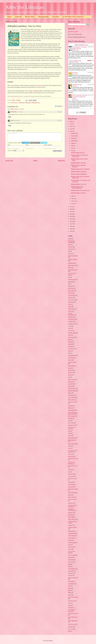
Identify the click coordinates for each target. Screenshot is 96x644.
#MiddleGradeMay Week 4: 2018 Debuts (80, 169)
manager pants (71, 425)
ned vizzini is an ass (73, 466)
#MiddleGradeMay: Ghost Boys (78, 163)
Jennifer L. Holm (76, 50)
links (69, 421)
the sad (70, 588)
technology (71, 581)
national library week (73, 459)
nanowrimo (71, 456)
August (73, 143)
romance (70, 540)
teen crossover (71, 584)
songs (69, 564)
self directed (71, 560)
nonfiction (70, 474)
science (70, 549)
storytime (70, 573)
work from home (72, 624)
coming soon (71, 317)
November (74, 136)
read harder (71, 515)
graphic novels (71, 379)
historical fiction (72, 391)
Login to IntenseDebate (25, 143)
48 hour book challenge (71, 242)
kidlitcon (70, 408)
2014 (71, 214)
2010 (71, 224)
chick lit (70, 311)
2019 (71, 129)
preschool (70, 503)
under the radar (72, 601)
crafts (69, 328)
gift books (70, 370)
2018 (71, 131)
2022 (71, 122)
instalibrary (71, 406)
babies (70, 268)
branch (70, 304)
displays (70, 344)
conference (71, 322)
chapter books (71, 309)
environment (71, 358)
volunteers (70, 608)
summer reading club (73, 578)
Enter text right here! (35, 137)
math (69, 431)
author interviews (72, 265)
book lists (70, 298)
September (74, 141)
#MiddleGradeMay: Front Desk (78, 193)
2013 (71, 217)
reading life (71, 525)
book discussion (72, 295)
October (73, 138)
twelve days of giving (73, 597)
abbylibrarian (79, 34)
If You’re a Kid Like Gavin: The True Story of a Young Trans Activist (80, 97)
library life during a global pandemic (73, 413)
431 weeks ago (20, 112)
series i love (71, 562)
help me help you (72, 389)
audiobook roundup (73, 260)
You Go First (39, 31)
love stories (71, 423)
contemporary (21, 103)
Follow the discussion (61, 106)
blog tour (70, 286)
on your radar (71, 476)
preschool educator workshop (72, 506)
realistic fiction (72, 536)
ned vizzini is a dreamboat (72, 463)
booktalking (71, 302)
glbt (69, 377)
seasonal (70, 557)
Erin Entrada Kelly (16, 96)
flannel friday (71, 366)
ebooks (70, 351)
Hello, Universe (37, 85)
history (70, 393)
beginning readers (72, 279)
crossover (70, 331)
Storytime (56, 17)
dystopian (70, 346)
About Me (18, 17)
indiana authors (72, 400)
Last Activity (21, 109)
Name (9, 145)
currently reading (72, 333)
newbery (70, 470)
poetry (70, 495)
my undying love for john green (73, 451)
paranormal (71, 487)
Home (9, 17)
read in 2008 (71, 517)
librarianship (71, 410)
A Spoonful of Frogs (77, 85)
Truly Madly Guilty (77, 61)
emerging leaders (72, 355)
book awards (71, 291)
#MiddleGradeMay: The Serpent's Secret (80, 190)
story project (71, 571)
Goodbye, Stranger (33, 91)
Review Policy (30, 17)
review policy (71, 538)
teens (69, 586)
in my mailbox (71, 398)
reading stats (71, 531)
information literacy (73, 402)
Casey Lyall (75, 86)
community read (72, 319)
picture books (71, 493)
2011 (71, 221)
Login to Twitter (44, 143)
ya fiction (70, 627)
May (72, 151)
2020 (71, 126)
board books (71, 289)
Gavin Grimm (76, 100)
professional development (71, 510)
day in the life (71, 337)
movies (70, 446)
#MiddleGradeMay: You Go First (79, 184)
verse (69, 603)
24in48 (70, 239)
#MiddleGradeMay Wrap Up (78, 153)
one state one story (72, 479)
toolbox (70, 593)
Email (27, 145)
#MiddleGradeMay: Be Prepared (78, 172)
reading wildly (71, 533)
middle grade (28, 103)
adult (69, 245)
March (73, 199)
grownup (70, 382)
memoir (70, 436)
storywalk (70, 575)
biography (70, 282)
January (73, 204)
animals (70, 254)
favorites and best (72, 362)
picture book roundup (73, 489)
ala (69, 251)
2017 (71, 207)
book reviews (14, 103)
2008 (71, 229)
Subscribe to (16, 151)
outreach (70, 482)
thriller (70, 590)
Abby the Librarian (25, 7)
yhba (69, 631)
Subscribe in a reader (73, 32)
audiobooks (71, 263)
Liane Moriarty (76, 62)
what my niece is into (73, 614)
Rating (16, 109)
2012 (71, 219)
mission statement (72, 444)
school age (71, 547)
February (73, 201)
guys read (70, 386)
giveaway (70, 375)
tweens (70, 595)
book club (70, 293)
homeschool (71, 395)
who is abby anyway (73, 617)
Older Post (61, 161)
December (74, 133)
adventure (70, 247)
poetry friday (71, 497)
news (69, 472)
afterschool (71, 249)
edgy (69, 353)
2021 (71, 124)
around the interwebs (73, 256)
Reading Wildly (44, 17)
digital (70, 340)
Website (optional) (48, 145)
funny (69, 368)
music (69, 448)
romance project (72, 542)
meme (69, 433)
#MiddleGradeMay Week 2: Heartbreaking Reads (77, 187)
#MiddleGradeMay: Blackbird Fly (79, 174)
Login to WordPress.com (35, 143)
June (72, 148)
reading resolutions (72, 528)
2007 (71, 231)
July (72, 146)
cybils (69, 335)
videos (70, 605)
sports (69, 567)
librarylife (70, 418)
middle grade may (36, 103)
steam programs (72, 569)
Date (13, 109)
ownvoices (71, 484)
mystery (70, 454)
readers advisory (72, 519)
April (73, 196)
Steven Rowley (76, 74)
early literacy (71, 349)
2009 (71, 226)
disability (70, 342)
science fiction (71, 555)
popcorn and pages (72, 499)
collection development (71, 314)
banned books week (73, 270)
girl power (70, 373)
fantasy (70, 360)
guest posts (71, 384)
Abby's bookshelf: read (81, 45)
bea (69, 277)
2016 (71, 209)
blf (69, 284)
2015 (71, 212)
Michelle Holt (14, 112)
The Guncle (75, 73)
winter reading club (73, 621)
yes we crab (71, 629)
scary (69, 545)
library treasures (72, 416)
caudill (70, 307)
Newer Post (9, 161)
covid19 (70, 326)
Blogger (51, 641)
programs (70, 513)
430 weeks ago (17, 120)
